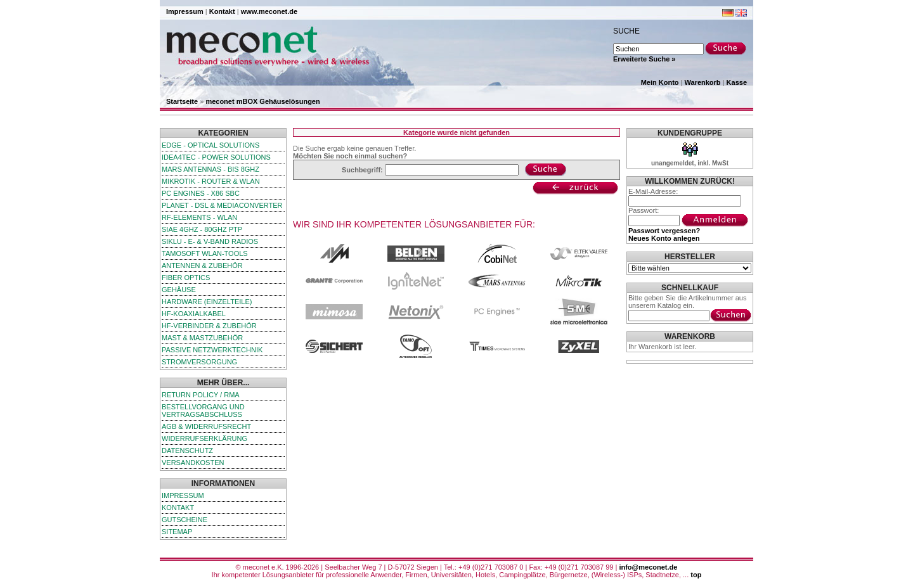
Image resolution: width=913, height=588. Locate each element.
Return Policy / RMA (201, 395)
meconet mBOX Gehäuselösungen (262, 101)
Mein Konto (660, 82)
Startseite (182, 101)
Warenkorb (703, 82)
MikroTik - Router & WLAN (211, 181)
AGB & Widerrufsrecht (206, 426)
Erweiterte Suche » (644, 59)
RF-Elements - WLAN (199, 217)
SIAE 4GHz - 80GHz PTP (202, 229)
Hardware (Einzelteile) (207, 302)
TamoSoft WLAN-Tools (205, 253)
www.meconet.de (269, 11)
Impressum (185, 11)
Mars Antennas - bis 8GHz (210, 169)
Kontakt (222, 11)
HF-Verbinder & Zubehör (209, 326)
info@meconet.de (648, 567)
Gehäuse (179, 290)
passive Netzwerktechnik (212, 350)
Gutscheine (185, 520)
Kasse (737, 82)
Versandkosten (193, 463)
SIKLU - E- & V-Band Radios (210, 241)
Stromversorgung (199, 362)
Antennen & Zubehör (202, 265)
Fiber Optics (186, 278)
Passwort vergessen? (664, 231)
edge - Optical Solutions (210, 145)
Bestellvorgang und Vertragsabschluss (203, 411)
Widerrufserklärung (204, 438)
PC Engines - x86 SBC (201, 193)
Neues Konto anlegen (664, 238)
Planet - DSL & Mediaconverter (222, 205)
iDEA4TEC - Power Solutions (216, 157)
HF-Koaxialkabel (194, 314)
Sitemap (177, 532)
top (696, 575)
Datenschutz (187, 451)
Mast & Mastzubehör (202, 338)
